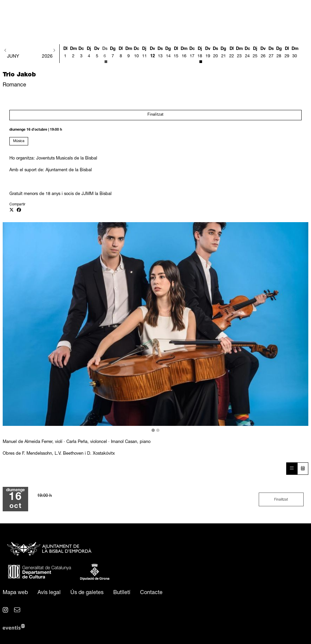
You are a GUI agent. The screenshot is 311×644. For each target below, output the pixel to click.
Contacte (151, 593)
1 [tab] (153, 430)
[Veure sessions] (292, 469)
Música (19, 141)
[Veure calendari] (303, 469)
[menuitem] (15, 593)
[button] (6, 51)
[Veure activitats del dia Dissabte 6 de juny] (105, 54)
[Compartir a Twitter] (12, 211)
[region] (155, 328)
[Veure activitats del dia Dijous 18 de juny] (200, 54)
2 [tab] (158, 430)
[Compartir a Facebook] (19, 211)
